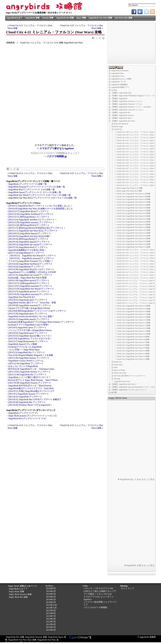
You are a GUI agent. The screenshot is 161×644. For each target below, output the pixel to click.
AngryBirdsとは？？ (18, 589)
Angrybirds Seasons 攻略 (36, 637)
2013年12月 (52, 605)
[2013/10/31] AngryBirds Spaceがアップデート (30, 233)
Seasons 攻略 (48, 18)
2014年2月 (51, 602)
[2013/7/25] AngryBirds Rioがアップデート (28, 247)
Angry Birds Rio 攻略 (18, 597)
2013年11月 (51, 608)
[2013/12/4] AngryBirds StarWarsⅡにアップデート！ (33, 220)
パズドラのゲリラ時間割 (95, 608)
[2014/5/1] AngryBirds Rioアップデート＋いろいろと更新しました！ (40, 206)
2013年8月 (51, 613)
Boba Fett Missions (121, 124)
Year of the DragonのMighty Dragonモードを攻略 (31, 355)
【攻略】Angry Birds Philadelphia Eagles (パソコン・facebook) (136, 96)
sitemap (114, 90)
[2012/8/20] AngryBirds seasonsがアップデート (30, 305)
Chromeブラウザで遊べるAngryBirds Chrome (29, 308)
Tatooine (117, 378)
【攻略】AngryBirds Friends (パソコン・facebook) (131, 107)
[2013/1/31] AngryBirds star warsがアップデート (30, 275)
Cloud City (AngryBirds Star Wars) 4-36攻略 (134, 205)
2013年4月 (51, 624)
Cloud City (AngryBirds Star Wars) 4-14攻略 (134, 323)
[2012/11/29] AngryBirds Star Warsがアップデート (31, 289)
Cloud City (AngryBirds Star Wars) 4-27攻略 (134, 230)
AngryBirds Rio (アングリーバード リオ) (27, 419)
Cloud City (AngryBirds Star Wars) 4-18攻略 (134, 311)
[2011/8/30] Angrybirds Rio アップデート (27, 402)
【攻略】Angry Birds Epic (121, 93)
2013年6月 (51, 619)
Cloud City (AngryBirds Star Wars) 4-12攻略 (134, 328)
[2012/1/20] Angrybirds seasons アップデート (29, 358)
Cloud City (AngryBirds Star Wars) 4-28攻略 (134, 227)
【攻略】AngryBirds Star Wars (123, 121)
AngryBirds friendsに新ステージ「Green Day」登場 (32, 303)
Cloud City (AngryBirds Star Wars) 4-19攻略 (134, 309)
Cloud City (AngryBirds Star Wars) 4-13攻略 (134, 325)
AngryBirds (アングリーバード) (23, 413)
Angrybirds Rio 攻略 (65, 18)
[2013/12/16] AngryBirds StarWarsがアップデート (31, 214)
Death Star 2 (119, 365)
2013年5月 (51, 622)
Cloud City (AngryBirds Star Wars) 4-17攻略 (134, 314)
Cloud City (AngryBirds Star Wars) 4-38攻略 (134, 199)
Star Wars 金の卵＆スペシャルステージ (130, 376)
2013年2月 (51, 630)
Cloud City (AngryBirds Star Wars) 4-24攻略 (134, 238)
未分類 (114, 392)
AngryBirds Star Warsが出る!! (22, 297)
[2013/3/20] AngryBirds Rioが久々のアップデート (31, 269)
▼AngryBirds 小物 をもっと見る (139, 565)
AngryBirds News (118, 76)
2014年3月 (51, 600)
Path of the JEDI (120, 373)
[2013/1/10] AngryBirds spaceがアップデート (29, 281)
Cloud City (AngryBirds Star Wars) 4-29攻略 (134, 225)
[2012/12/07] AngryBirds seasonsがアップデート (30, 286)
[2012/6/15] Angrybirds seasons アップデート (29, 319)
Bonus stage (118, 126)
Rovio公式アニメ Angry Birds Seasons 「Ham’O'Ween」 (34, 380)
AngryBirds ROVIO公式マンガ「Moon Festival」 (31, 386)
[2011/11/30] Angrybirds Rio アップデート (28, 375)
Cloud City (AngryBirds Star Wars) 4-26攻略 (134, 233)
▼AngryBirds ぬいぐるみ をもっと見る (136, 479)
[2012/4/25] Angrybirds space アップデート (28, 333)
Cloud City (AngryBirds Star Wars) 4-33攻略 (134, 213)
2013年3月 (51, 627)
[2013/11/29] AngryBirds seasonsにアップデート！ (31, 222)
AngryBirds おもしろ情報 (121, 79)
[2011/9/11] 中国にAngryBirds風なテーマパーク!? (31, 391)
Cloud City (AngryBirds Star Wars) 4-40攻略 (134, 194)
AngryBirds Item (117, 73)
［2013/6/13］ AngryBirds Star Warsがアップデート (32, 256)
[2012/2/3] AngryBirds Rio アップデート (27, 352)
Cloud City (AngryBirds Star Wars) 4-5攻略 (133, 348)
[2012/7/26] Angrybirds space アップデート (28, 314)
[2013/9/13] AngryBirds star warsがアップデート (30, 245)
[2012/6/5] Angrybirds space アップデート (27, 328)
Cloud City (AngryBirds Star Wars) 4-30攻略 (134, 222)
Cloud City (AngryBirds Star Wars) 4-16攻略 (134, 317)
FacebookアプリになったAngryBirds (25, 347)
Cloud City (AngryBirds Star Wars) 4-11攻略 (134, 331)
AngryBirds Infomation (120, 71)
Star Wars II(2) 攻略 (123, 18)
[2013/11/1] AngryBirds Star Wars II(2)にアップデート (33, 231)
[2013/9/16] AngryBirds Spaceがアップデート (29, 242)
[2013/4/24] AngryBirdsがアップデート (26, 267)
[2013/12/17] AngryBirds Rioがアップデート (29, 211)
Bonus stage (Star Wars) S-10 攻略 (130, 188)
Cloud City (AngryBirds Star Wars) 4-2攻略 (133, 356)
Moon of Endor (120, 370)
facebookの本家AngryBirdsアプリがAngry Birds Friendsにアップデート (41, 322)
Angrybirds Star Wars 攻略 (100, 18)
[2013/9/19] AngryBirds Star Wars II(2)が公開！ (30, 236)
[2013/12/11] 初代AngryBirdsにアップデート (29, 217)
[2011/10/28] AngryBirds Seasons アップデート (30, 383)
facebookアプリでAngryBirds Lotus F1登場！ (29, 325)
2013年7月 (51, 616)
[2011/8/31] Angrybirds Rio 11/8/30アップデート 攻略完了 (35, 399)
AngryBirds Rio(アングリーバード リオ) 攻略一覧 (32, 190)
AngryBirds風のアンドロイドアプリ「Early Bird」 (32, 388)
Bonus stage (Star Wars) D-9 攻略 (129, 191)
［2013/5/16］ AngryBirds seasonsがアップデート (31, 258)
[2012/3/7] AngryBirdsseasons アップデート (28, 341)
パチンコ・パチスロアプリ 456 (98, 588)
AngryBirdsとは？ (14, 18)
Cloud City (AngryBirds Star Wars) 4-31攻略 (134, 219)
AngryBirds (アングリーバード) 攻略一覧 (28, 184)
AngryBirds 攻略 (32, 18)
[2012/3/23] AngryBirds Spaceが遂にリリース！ (30, 336)
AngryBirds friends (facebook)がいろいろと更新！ (31, 316)
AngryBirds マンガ (119, 82)
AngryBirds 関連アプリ (120, 87)
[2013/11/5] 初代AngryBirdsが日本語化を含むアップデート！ (37, 228)
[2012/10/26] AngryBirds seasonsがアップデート (30, 294)
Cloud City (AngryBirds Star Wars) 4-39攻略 (134, 197)
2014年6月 (51, 591)
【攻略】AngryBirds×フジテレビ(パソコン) (129, 390)
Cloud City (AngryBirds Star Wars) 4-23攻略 (134, 241)
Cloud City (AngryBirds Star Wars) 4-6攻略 (133, 345)
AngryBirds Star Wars (122, 381)
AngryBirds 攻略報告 (119, 85)
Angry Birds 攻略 (17, 592)
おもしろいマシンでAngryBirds (23, 366)
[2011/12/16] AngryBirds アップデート (26, 363)
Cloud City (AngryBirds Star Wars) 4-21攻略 (134, 247)
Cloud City (118, 129)
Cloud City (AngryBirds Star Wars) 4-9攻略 (133, 337)
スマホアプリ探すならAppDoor (57, 148)
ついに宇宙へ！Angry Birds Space (24, 350)
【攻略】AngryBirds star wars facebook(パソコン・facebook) (135, 387)
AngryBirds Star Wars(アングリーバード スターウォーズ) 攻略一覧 (40, 195)
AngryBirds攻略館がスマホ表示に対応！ (27, 250)
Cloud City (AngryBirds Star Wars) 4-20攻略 (134, 306)
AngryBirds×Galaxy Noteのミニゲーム (26, 361)
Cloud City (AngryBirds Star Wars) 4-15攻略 (134, 320)
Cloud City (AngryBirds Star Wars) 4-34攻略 (134, 211)
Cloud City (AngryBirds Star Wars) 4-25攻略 (134, 236)
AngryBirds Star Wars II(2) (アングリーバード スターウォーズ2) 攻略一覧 (43, 198)
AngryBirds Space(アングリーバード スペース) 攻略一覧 (35, 192)
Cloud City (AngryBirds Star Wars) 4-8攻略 (133, 339)
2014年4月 (51, 597)
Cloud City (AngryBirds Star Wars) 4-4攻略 (133, 351)
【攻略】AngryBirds (119, 98)
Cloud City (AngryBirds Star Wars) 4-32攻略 (134, 216)
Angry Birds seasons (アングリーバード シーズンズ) (32, 416)
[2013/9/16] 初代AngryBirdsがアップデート (28, 239)
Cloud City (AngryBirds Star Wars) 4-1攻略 (133, 359)
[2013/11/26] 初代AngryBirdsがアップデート (29, 225)
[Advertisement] (31, 122)
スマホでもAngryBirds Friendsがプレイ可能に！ (31, 261)
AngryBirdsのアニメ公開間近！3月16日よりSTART (32, 272)
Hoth (116, 367)
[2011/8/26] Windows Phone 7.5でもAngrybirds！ (30, 405)
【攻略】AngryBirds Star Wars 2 (124, 384)
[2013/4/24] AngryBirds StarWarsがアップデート (30, 264)
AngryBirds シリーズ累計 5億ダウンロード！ (30, 377)
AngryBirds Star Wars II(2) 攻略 (22, 640)
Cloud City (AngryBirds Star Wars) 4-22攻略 (134, 244)
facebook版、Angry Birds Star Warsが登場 (27, 278)
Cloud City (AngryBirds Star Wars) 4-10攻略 (134, 334)
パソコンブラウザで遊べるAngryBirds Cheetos (30, 330)
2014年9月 (51, 588)
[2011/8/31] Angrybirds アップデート (25, 397)
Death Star (118, 362)
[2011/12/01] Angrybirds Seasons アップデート (30, 372)
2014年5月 (51, 594)
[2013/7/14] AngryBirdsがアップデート (26, 253)
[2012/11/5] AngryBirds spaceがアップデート (29, 292)
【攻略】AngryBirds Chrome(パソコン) (127, 104)
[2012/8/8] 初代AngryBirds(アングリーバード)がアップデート (37, 311)
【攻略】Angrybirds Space (121, 118)
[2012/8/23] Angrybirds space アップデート (28, 300)
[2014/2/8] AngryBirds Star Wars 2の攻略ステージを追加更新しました (41, 209)
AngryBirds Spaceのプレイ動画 (23, 344)
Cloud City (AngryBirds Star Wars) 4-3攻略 (133, 354)
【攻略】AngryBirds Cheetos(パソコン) (127, 101)
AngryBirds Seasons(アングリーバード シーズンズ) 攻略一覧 (37, 187)
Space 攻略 (81, 18)
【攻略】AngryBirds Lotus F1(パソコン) (127, 110)
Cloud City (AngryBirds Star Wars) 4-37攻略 (134, 202)
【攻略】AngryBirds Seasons (122, 115)
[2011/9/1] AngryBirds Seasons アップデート (29, 394)
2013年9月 (51, 611)
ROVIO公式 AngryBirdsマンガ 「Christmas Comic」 (32, 369)
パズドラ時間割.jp (57, 156)
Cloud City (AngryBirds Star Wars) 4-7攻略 (133, 342)
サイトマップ (127, 588)
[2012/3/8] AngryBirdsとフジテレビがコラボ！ (30, 339)
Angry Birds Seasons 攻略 (20, 594)
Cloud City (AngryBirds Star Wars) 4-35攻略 (134, 208)
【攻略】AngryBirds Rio (121, 112)
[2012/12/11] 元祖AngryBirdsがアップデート (29, 283)
